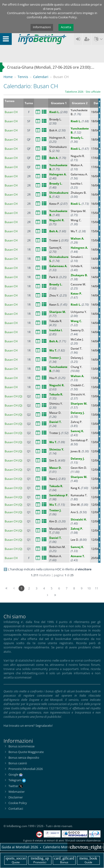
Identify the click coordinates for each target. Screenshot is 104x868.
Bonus (64, 860)
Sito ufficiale (93, 92)
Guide (88, 860)
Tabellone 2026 (74, 92)
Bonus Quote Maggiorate (26, 752)
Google (13, 774)
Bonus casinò (18, 763)
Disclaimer (16, 797)
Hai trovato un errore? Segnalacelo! (28, 726)
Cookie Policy (18, 803)
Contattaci (16, 809)
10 (89, 588)
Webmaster (17, 792)
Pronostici (40, 860)
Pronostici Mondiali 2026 (26, 769)
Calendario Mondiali (59, 847)
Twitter (16, 786)
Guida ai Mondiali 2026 (20, 847)
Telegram (17, 780)
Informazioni (42, 27)
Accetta (66, 27)
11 (96, 588)
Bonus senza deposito (24, 758)
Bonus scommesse (21, 746)
